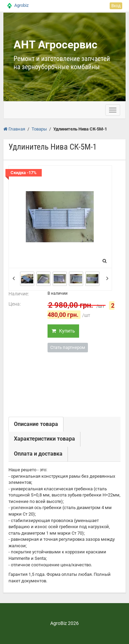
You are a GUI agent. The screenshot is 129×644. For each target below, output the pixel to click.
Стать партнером (68, 347)
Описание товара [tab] (36, 424)
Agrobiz (21, 5)
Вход (116, 6)
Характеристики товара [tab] (44, 439)
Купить (63, 331)
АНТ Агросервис (56, 45)
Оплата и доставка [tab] (38, 454)
